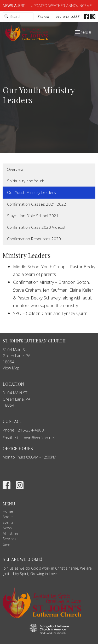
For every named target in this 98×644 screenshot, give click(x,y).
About (8, 517)
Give (6, 544)
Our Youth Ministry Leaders (31, 192)
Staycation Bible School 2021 (33, 216)
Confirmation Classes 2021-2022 (37, 204)
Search (44, 16)
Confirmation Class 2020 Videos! (36, 227)
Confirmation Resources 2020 (34, 239)
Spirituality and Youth (26, 181)
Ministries (11, 533)
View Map (11, 368)
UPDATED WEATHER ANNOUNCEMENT (64, 6)
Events (8, 522)
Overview (15, 169)
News (7, 528)
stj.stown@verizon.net (35, 438)
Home (8, 511)
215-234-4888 (68, 16)
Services (9, 539)
